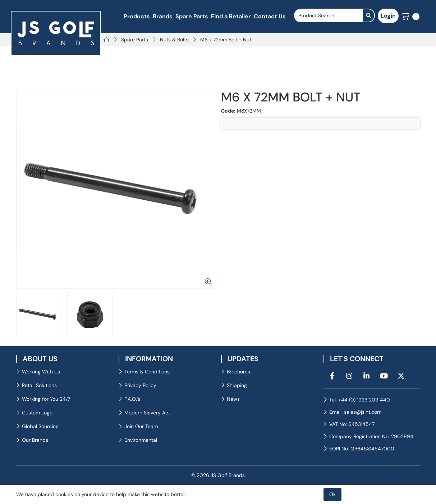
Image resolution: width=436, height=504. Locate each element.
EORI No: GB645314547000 (362, 449)
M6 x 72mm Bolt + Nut (226, 40)
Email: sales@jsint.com (355, 412)
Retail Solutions (39, 385)
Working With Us (41, 372)
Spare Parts (192, 16)
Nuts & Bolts (174, 40)
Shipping (237, 385)
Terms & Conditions (147, 372)
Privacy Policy (140, 385)
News (233, 399)
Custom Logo (37, 413)
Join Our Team (141, 426)
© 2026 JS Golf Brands (218, 475)
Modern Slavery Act (147, 413)
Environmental (141, 440)
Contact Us (270, 16)
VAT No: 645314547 (352, 424)
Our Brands (35, 440)
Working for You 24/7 (46, 399)
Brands (163, 16)
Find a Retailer (231, 16)
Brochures (238, 372)
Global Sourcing (40, 426)
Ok (332, 494)
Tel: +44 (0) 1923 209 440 (360, 400)
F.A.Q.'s (132, 399)
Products (137, 16)
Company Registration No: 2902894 (371, 436)
